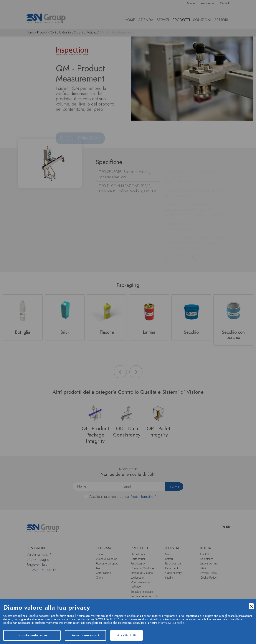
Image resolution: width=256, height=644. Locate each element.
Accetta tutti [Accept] (127, 635)
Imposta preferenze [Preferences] (32, 635)
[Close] (251, 606)
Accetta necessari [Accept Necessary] (85, 635)
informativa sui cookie (171, 623)
